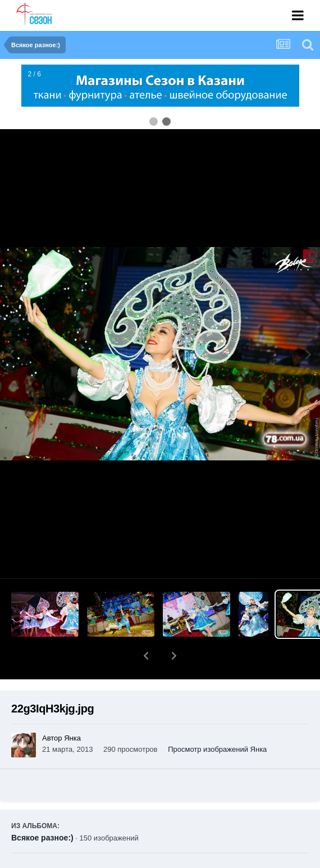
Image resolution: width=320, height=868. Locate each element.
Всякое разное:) (42, 808)
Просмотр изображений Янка (217, 720)
